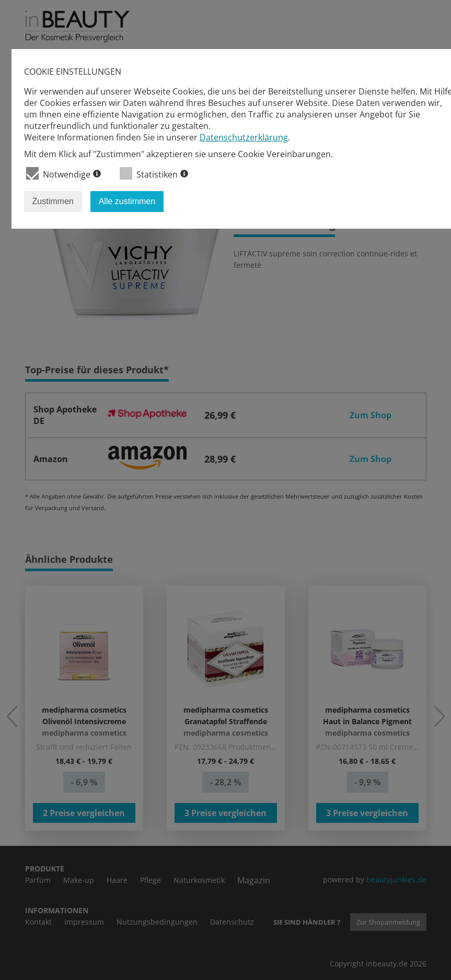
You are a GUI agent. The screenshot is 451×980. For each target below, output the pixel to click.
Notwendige (63, 174)
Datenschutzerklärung (244, 137)
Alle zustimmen (127, 201)
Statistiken (154, 174)
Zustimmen (53, 201)
